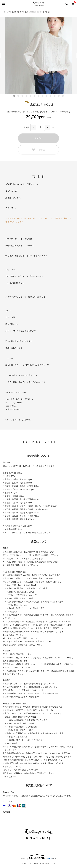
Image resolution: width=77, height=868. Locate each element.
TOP (4, 12)
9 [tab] (47, 96)
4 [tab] (26, 96)
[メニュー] (3, 4)
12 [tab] (59, 96)
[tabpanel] (39, 55)
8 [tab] (43, 96)
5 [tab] (30, 96)
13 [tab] (63, 96)
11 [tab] (55, 96)
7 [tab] (39, 96)
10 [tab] (51, 96)
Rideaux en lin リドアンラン (41, 12)
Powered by (39, 857)
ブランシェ (16, 420)
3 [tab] (22, 96)
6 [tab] (34, 96)
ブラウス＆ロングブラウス (18, 12)
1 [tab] (14, 96)
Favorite (39, 150)
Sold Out (39, 138)
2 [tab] (18, 96)
